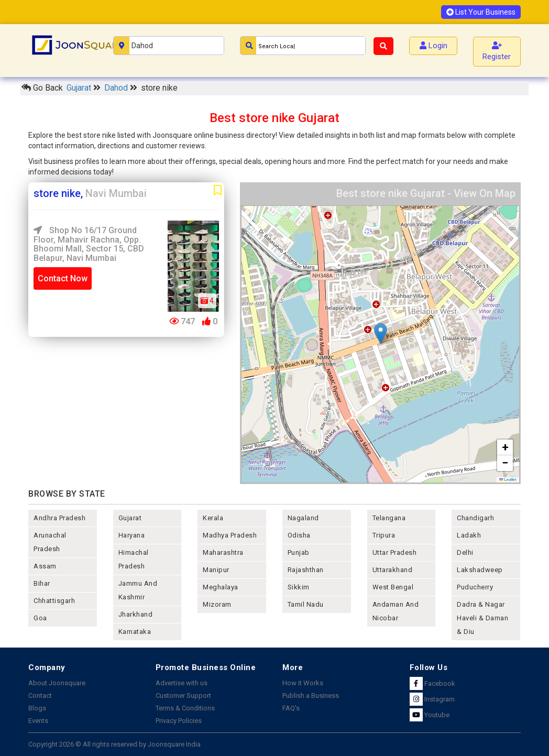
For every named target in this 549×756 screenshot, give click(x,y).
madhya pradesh (230, 535)
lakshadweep (480, 570)
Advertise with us (182, 683)
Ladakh (469, 535)
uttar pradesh (395, 552)
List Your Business (481, 12)
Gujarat (80, 88)
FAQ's (291, 708)
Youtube (430, 715)
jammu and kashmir (138, 590)
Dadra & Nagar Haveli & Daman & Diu (482, 618)
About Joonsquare (57, 683)
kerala (213, 518)
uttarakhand (393, 570)
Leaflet (508, 480)
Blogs (37, 708)
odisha (299, 535)
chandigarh (475, 518)
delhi (465, 552)
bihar (42, 583)
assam (45, 566)
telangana (389, 518)
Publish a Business (311, 695)
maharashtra (223, 552)
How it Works (303, 683)
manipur (216, 570)
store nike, (90, 193)
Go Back (42, 88)
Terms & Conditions (185, 708)
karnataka (135, 632)
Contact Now (63, 278)
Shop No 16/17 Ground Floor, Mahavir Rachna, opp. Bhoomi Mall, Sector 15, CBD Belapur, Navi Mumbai (89, 244)
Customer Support (183, 695)
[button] (381, 333)
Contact (40, 695)
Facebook (432, 683)
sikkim (299, 587)
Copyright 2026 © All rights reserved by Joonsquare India (114, 744)
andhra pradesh (59, 518)
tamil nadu (306, 604)
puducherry (475, 587)
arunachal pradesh (50, 542)
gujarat (130, 518)
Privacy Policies (179, 721)
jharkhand (136, 614)
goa (40, 618)
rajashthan (306, 570)
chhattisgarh (54, 601)
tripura (384, 535)
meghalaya (221, 587)
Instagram (432, 699)
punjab (299, 552)
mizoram (217, 604)
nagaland (303, 518)
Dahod (117, 88)
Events (38, 721)
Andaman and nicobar (396, 611)
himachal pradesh (134, 559)
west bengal (393, 587)
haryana (132, 535)
